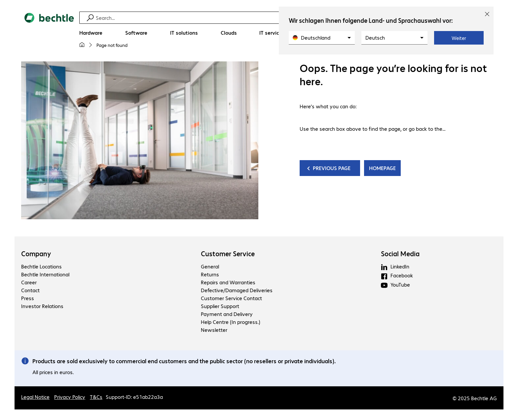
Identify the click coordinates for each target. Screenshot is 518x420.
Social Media (400, 254)
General (210, 266)
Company (36, 254)
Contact (30, 290)
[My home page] (82, 45)
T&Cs (96, 397)
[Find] (263, 18)
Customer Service (228, 254)
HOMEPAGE (382, 168)
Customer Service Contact (231, 298)
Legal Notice (35, 397)
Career (29, 282)
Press (28, 298)
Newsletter (214, 330)
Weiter (459, 38)
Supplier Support (220, 306)
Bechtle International (45, 274)
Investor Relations (42, 306)
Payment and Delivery (227, 314)
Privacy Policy (70, 397)
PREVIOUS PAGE (332, 168)
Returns (210, 274)
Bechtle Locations (41, 266)
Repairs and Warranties (228, 282)
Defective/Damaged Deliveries (237, 290)
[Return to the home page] (49, 33)
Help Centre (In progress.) (231, 322)
